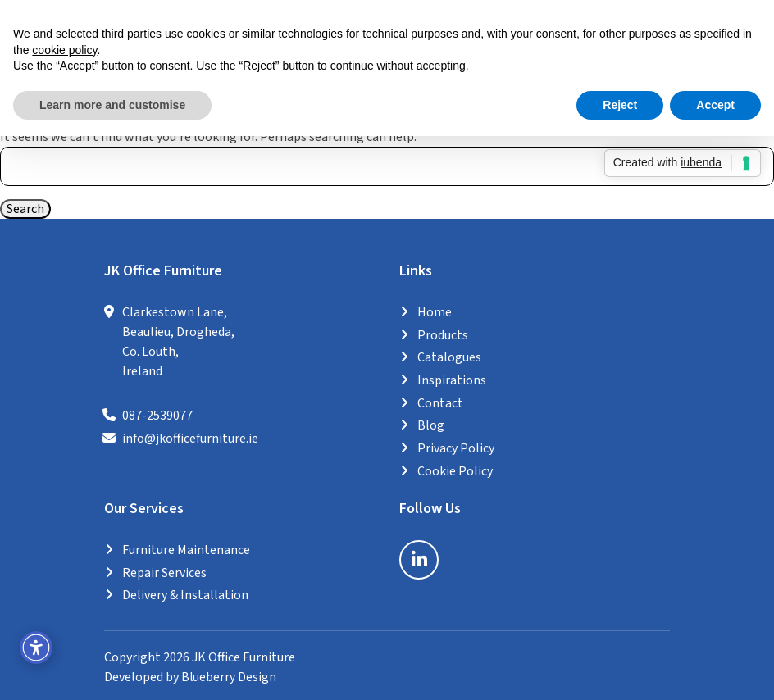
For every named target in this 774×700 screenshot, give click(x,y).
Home (435, 315)
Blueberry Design (229, 674)
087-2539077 (157, 418)
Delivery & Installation (185, 593)
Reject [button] (620, 105)
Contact (440, 403)
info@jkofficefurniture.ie (190, 440)
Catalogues (449, 359)
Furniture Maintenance (186, 548)
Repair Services (164, 570)
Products (443, 337)
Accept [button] (715, 105)
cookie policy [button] (64, 50)
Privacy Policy (456, 448)
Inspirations (452, 381)
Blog (431, 425)
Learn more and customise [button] (112, 105)
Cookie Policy (455, 470)
